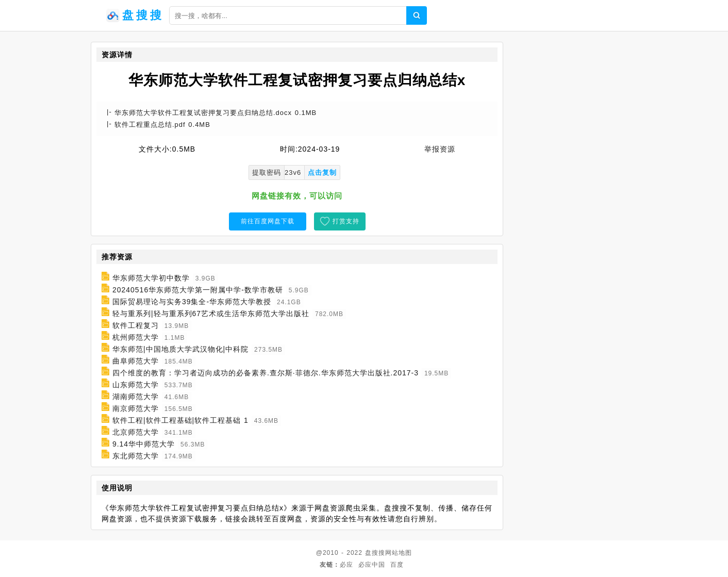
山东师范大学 (136, 385)
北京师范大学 (136, 432)
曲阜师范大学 (136, 361)
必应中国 (372, 565)
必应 (346, 565)
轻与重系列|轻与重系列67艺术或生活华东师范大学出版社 (211, 314)
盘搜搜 (375, 553)
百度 (397, 565)
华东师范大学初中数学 (151, 278)
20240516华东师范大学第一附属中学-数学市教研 (198, 290)
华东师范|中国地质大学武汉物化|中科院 (180, 349)
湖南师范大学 (136, 397)
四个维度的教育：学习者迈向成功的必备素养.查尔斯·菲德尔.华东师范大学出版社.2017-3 (266, 373)
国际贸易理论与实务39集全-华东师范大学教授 (192, 302)
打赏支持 (346, 221)
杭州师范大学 (136, 337)
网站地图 (399, 553)
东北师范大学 (136, 456)
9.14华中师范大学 (144, 444)
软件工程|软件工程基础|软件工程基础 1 (180, 420)
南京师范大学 (136, 408)
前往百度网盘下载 (268, 221)
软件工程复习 (136, 325)
